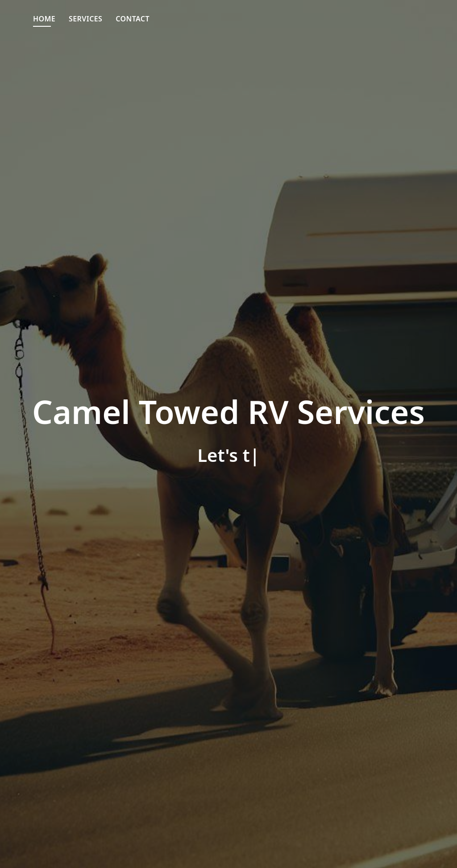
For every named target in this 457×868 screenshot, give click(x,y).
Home (44, 19)
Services (85, 19)
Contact (133, 19)
